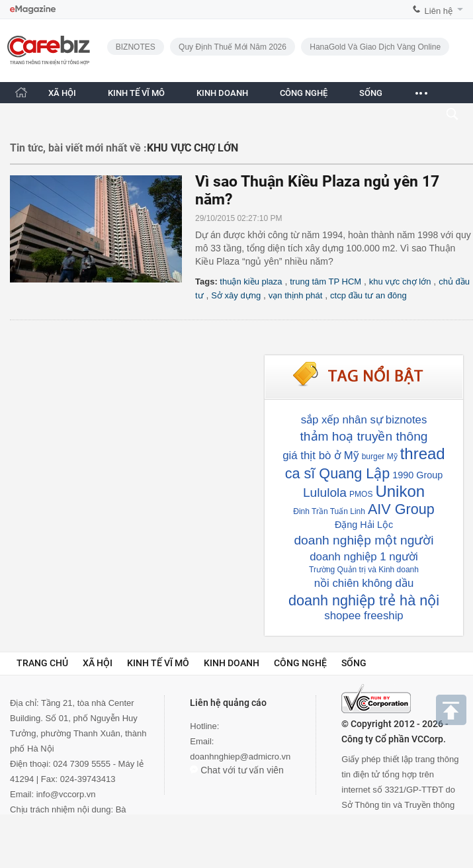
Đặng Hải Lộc (364, 525)
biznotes (407, 420)
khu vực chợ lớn (400, 282)
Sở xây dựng (236, 295)
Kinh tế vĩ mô (158, 663)
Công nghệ (300, 663)
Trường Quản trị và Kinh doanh (364, 570)
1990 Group (417, 475)
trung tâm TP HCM (325, 282)
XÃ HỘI (62, 93)
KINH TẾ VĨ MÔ (136, 93)
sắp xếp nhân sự (342, 420)
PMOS (361, 494)
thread (423, 454)
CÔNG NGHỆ (304, 93)
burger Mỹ (380, 456)
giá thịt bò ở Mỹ (321, 456)
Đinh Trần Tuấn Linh (329, 511)
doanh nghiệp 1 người (364, 557)
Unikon (400, 491)
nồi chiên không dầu (364, 583)
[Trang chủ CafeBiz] (21, 92)
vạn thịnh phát (296, 295)
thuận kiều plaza (251, 282)
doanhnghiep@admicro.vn (240, 757)
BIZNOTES (136, 47)
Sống (354, 663)
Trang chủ (42, 663)
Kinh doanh (232, 663)
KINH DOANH (222, 93)
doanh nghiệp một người (364, 540)
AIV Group (401, 509)
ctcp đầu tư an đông (368, 295)
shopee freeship (364, 616)
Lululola (325, 493)
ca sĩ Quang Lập (337, 473)
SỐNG (371, 93)
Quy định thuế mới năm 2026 (233, 47)
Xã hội (98, 663)
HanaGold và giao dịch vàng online (375, 47)
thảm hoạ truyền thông (364, 436)
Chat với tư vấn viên (237, 770)
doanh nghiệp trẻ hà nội (364, 600)
